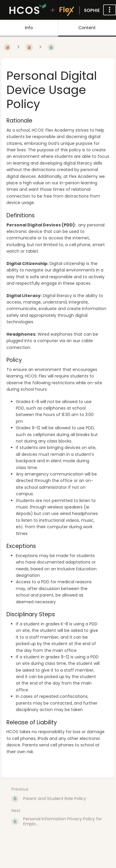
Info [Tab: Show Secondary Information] (29, 28)
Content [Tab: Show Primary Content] (87, 28)
